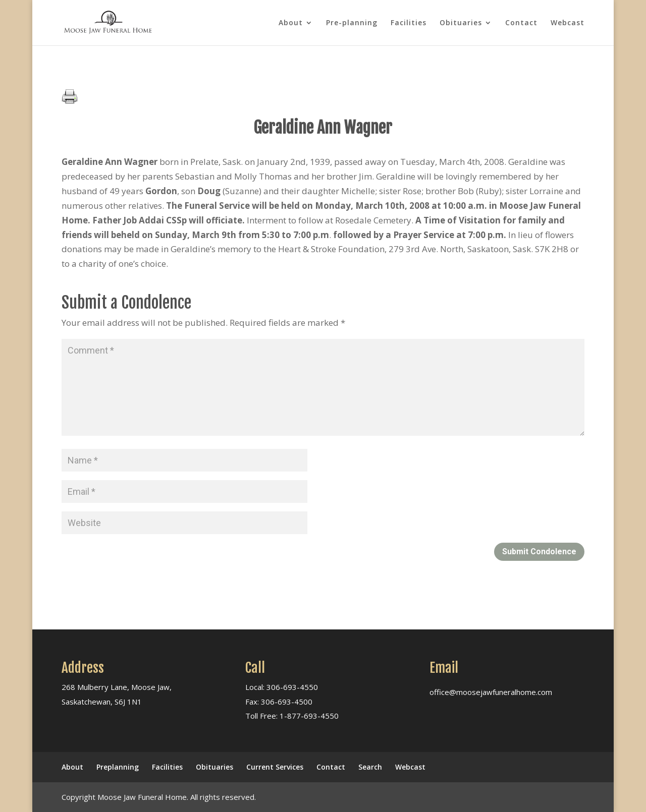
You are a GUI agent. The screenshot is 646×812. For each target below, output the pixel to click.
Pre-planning (352, 23)
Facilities (409, 23)
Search (370, 767)
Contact (521, 23)
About (291, 23)
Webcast (568, 23)
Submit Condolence (539, 552)
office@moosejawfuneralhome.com (491, 692)
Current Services (275, 767)
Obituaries (461, 23)
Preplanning (118, 767)
